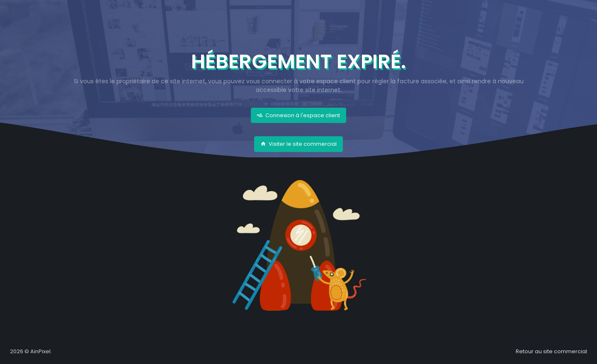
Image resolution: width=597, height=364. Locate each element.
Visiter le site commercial (298, 144)
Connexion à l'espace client (298, 115)
